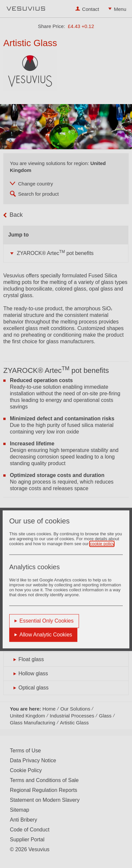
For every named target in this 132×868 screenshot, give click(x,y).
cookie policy (102, 544)
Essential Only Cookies (47, 621)
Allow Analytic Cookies (46, 635)
